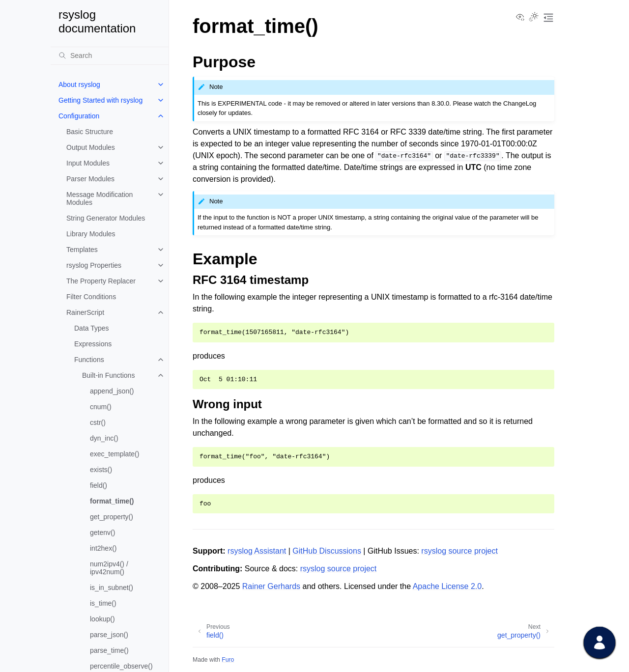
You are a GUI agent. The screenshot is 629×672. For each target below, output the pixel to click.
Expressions (93, 344)
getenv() (102, 532)
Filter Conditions (91, 297)
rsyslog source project (459, 551)
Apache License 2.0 (447, 586)
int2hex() (103, 548)
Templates (82, 250)
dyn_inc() (104, 438)
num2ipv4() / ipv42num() (109, 568)
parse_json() (109, 635)
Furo (228, 660)
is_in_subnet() (112, 588)
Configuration (79, 116)
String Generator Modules (106, 218)
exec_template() (114, 454)
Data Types (92, 328)
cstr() (98, 422)
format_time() (112, 501)
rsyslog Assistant (257, 551)
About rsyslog (79, 84)
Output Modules (91, 147)
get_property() (112, 517)
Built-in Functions (108, 375)
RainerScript (85, 312)
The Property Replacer (101, 281)
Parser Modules (90, 179)
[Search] (110, 56)
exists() (101, 470)
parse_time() (109, 650)
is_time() (103, 603)
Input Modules (88, 163)
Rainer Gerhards (271, 586)
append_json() (112, 391)
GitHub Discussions (327, 551)
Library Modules (91, 234)
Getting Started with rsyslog (100, 100)
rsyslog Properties (94, 265)
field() (99, 485)
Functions (89, 360)
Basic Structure (90, 132)
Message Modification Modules (100, 198)
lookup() (102, 619)
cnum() (101, 407)
